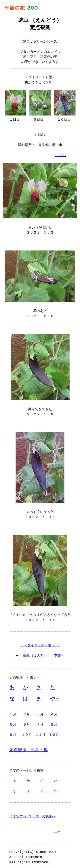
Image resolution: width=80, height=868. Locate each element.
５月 (13, 723)
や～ (55, 697)
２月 (26, 713)
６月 (26, 723)
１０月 (27, 733)
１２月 (54, 733)
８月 (54, 723)
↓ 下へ (60, 155)
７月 (40, 723)
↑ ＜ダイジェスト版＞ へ (40, 643)
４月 (54, 713)
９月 (13, 733)
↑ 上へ (56, 830)
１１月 (40, 733)
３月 (40, 713)
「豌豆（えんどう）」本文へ (42, 653)
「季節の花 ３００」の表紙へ (33, 815)
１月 (13, 713)
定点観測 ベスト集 (29, 748)
